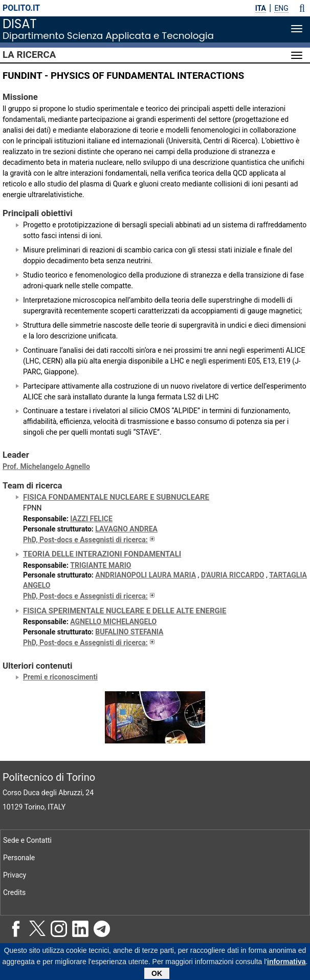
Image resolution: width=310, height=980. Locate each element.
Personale (19, 858)
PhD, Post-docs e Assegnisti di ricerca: (90, 540)
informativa (286, 964)
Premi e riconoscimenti (60, 677)
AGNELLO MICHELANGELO (113, 622)
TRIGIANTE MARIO (101, 565)
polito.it (21, 8)
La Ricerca (29, 55)
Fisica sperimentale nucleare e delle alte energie (125, 611)
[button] (302, 8)
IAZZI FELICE (91, 519)
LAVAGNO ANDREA (126, 529)
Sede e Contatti (27, 840)
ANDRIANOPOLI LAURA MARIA (146, 575)
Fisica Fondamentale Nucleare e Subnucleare (116, 497)
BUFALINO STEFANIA (129, 632)
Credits (14, 892)
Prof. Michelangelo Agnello (46, 466)
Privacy (15, 875)
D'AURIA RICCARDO (233, 575)
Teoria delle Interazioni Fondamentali (102, 554)
